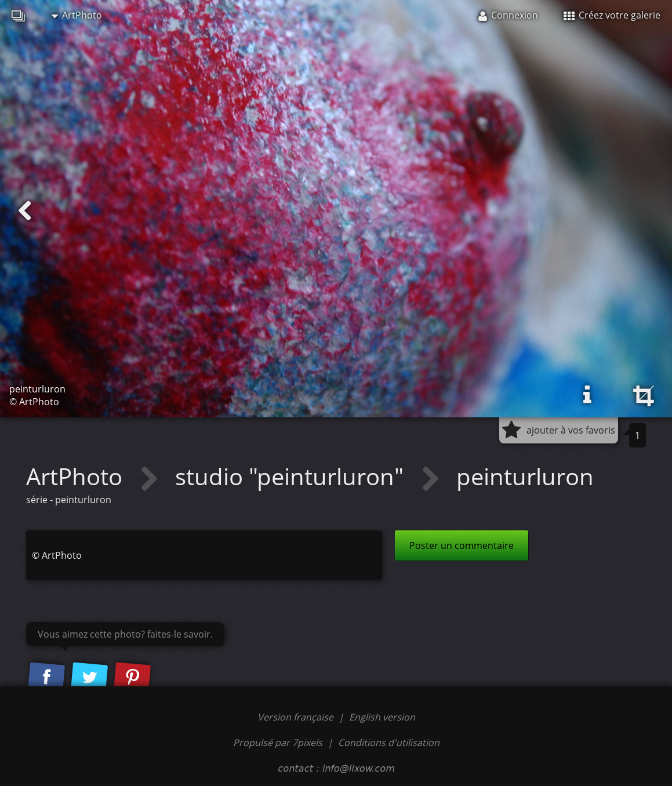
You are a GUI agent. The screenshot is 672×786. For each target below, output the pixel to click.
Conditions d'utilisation (389, 743)
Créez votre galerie (612, 15)
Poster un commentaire (462, 545)
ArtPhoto (77, 15)
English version (382, 717)
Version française (297, 717)
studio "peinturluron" (292, 476)
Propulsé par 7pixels (278, 743)
